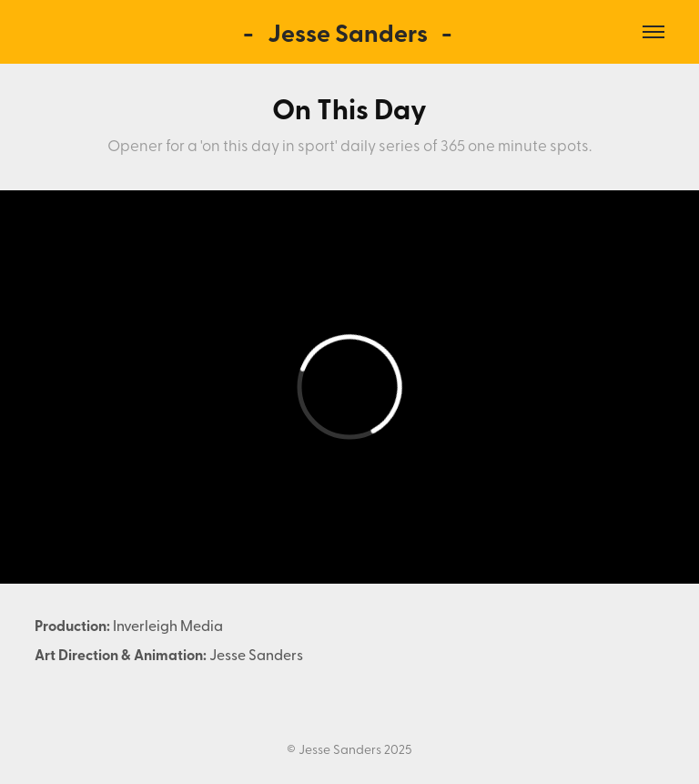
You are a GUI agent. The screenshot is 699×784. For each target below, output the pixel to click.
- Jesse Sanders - (350, 32)
